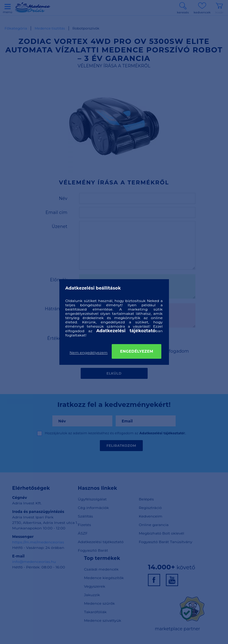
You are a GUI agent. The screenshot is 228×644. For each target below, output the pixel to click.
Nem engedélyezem (89, 352)
